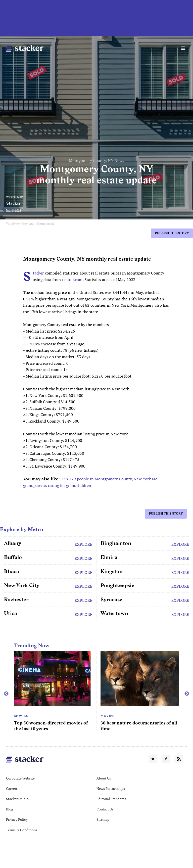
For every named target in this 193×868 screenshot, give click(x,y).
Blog (10, 809)
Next (187, 694)
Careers (12, 789)
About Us (104, 778)
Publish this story (172, 233)
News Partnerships (111, 789)
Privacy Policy (17, 819)
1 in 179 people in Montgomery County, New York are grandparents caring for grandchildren (90, 482)
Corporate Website (20, 778)
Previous (6, 694)
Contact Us (105, 809)
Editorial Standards (111, 799)
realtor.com (72, 280)
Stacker (14, 203)
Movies (21, 716)
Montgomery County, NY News (96, 161)
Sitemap (103, 819)
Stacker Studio (17, 799)
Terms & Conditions (22, 830)
